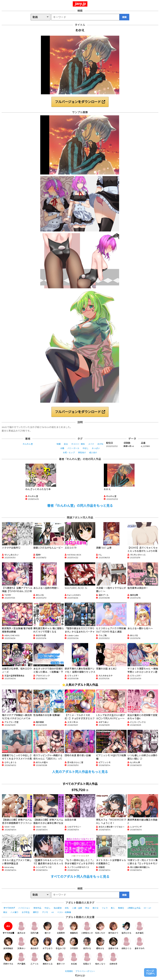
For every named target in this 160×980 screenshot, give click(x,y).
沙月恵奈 (74, 943)
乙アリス (34, 959)
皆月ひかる (126, 928)
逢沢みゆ (21, 928)
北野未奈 (113, 959)
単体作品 (37, 908)
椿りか (48, 928)
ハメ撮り (14, 912)
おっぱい (96, 448)
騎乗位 (121, 908)
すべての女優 (8, 928)
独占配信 (58, 908)
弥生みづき (61, 943)
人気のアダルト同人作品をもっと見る (80, 772)
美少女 (95, 908)
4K (53, 912)
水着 (62, 448)
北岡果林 (61, 928)
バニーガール (73, 448)
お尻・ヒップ (69, 453)
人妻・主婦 (77, 908)
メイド (91, 444)
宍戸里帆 (21, 959)
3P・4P (147, 908)
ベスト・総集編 (64, 912)
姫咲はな (100, 943)
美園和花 (74, 928)
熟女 (87, 908)
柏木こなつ (100, 959)
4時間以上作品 (134, 908)
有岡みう (87, 959)
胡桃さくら (126, 943)
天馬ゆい (21, 943)
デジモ (45, 912)
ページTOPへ (150, 972)
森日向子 (34, 943)
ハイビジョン (24, 908)
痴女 (5, 912)
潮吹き (36, 912)
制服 (59, 444)
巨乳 (67, 908)
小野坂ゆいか (87, 928)
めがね (100, 444)
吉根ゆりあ (113, 943)
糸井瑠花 (140, 928)
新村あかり (113, 928)
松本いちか (100, 928)
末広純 (74, 959)
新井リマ (61, 959)
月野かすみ (8, 959)
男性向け (82, 453)
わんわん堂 (28, 444)
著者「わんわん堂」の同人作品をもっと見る (80, 506)
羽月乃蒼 (34, 928)
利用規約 (69, 971)
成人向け (93, 453)
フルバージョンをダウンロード (80, 102)
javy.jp (80, 4)
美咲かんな (48, 959)
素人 (113, 908)
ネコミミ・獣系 (78, 444)
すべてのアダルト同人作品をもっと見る (80, 877)
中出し (86, 448)
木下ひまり (48, 943)
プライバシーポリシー (85, 971)
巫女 (66, 444)
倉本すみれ (140, 943)
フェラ (105, 908)
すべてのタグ (9, 908)
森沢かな (87, 943)
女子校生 (26, 912)
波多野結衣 (8, 943)
